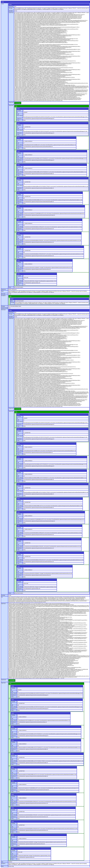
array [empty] (18, 103)
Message (11, 8)
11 (15, 246)
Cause (3, 4)
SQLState (11, 11)
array (16, 106)
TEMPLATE (19, 119)
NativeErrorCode (4, 308)
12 (15, 260)
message (12, 303)
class (12, 301)
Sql (2, 597)
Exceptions (3, 296)
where (2, 866)
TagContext (11, 105)
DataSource (4, 289)
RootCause (3, 310)
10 (15, 233)
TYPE (18, 120)
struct (3, 2)
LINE (18, 114)
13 (15, 273)
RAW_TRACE (20, 116)
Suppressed (11, 102)
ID (17, 112)
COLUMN (19, 111)
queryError (3, 864)
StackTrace (11, 13)
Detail (2, 291)
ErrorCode (11, 6)
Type (10, 287)
